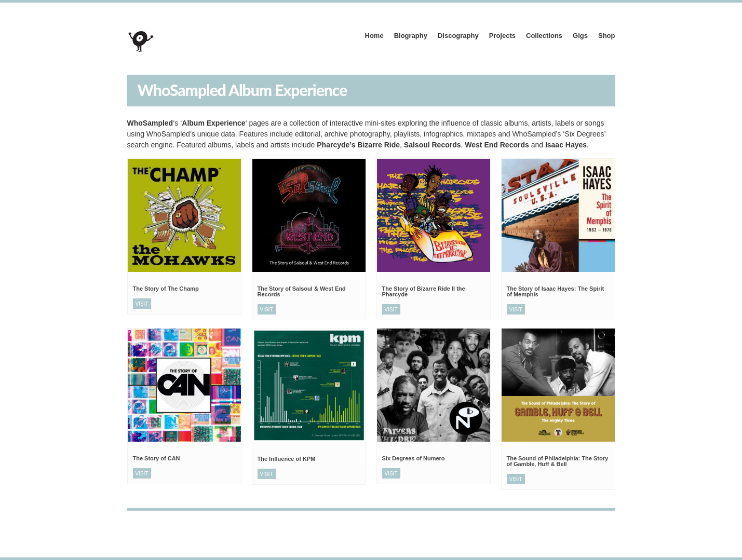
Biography (411, 36)
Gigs (580, 36)
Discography (458, 36)
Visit (142, 304)
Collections (544, 36)
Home (374, 36)
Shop (607, 36)
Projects (502, 36)
